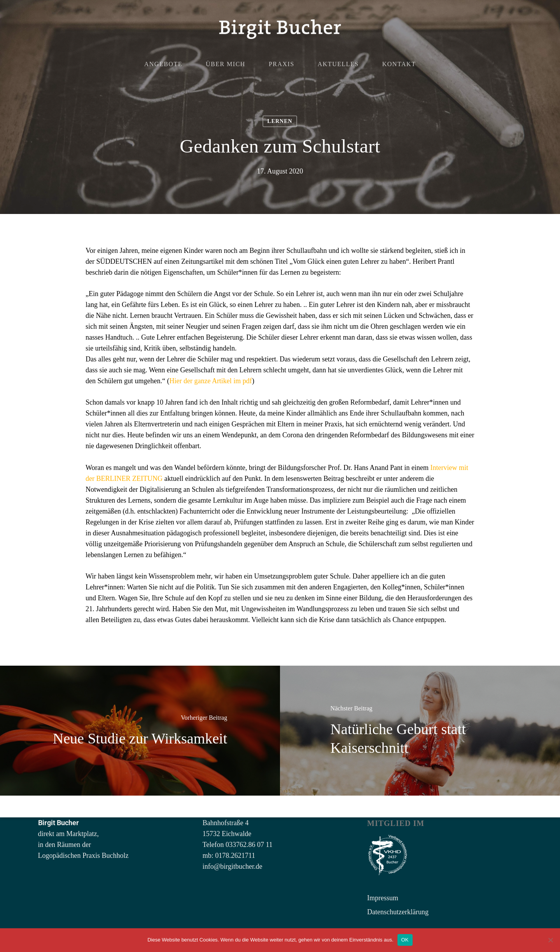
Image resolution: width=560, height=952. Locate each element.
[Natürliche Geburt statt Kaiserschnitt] (420, 731)
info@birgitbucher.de (233, 866)
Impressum (383, 898)
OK (405, 940)
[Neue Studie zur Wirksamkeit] (140, 731)
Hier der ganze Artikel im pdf (210, 381)
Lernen (280, 121)
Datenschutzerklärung (398, 912)
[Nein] (550, 940)
